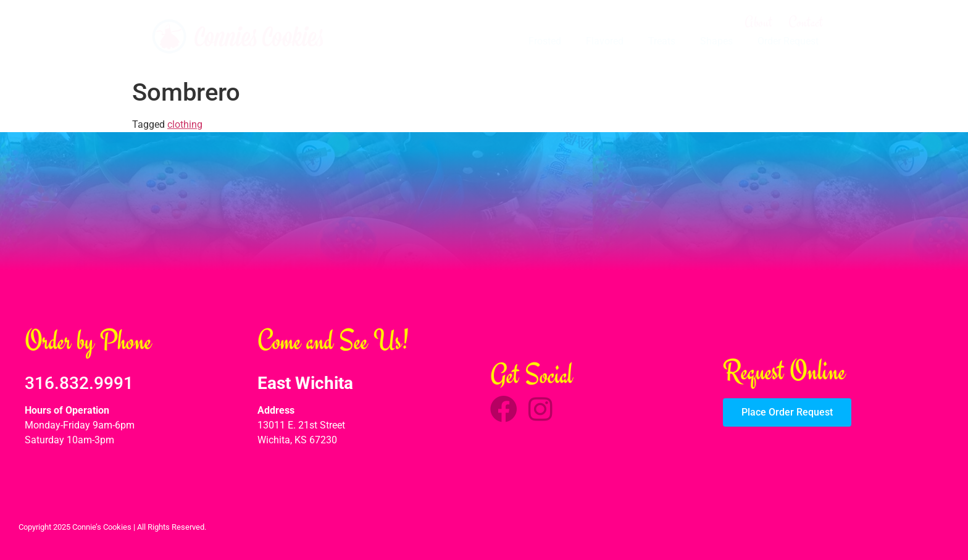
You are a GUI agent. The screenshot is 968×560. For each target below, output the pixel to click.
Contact (806, 22)
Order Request (788, 41)
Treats (662, 41)
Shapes (716, 41)
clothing (185, 124)
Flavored (605, 41)
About (758, 22)
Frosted (545, 41)
